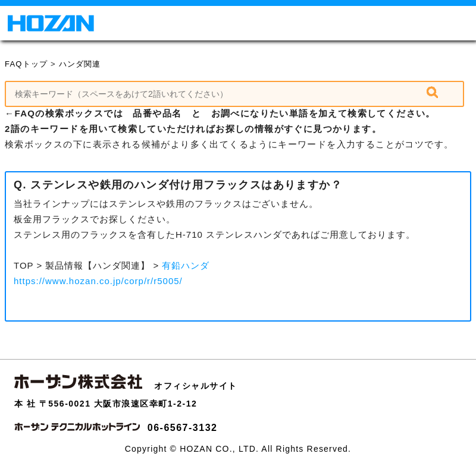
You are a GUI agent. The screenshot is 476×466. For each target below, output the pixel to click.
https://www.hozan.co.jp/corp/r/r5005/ (98, 281)
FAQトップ (26, 64)
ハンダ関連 (80, 64)
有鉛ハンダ (186, 265)
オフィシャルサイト (196, 386)
